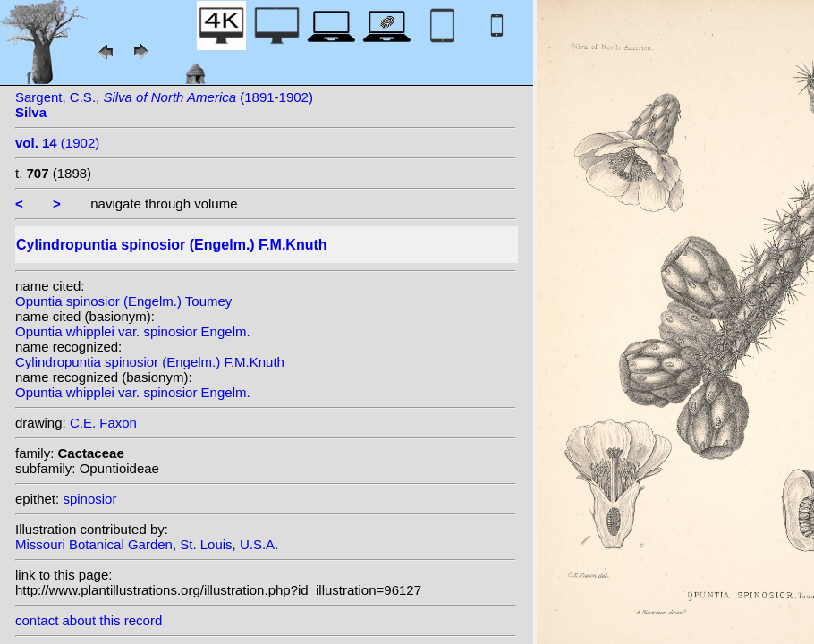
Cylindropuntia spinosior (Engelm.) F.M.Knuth (150, 362)
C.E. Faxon (103, 423)
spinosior (89, 499)
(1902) (57, 143)
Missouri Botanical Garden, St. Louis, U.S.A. (147, 544)
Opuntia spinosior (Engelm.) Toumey (123, 301)
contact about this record (89, 620)
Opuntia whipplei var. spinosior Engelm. (133, 331)
